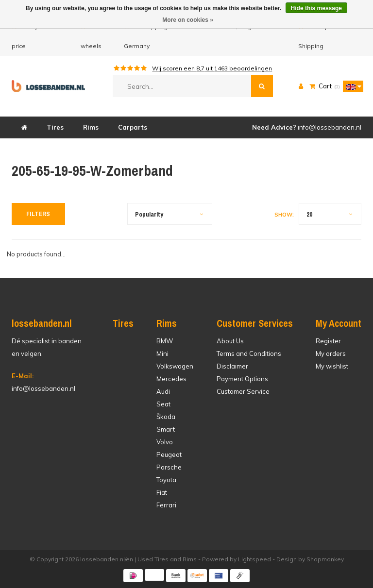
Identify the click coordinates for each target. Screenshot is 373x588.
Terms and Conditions (249, 353)
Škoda (166, 417)
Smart (166, 429)
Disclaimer (232, 366)
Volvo (165, 442)
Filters (38, 214)
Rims (91, 127)
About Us (230, 341)
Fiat (162, 492)
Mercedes (171, 379)
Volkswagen (175, 366)
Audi (163, 391)
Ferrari (166, 505)
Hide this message (316, 8)
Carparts (133, 127)
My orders (331, 353)
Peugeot (169, 454)
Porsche (169, 467)
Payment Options (242, 379)
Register (328, 341)
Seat (163, 404)
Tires (55, 127)
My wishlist (332, 366)
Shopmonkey (325, 559)
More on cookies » (188, 20)
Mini (162, 353)
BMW (165, 341)
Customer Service (243, 391)
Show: (284, 215)
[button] (351, 86)
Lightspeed (254, 559)
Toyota (166, 480)
